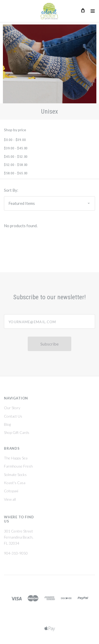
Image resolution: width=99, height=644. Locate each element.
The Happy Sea (16, 458)
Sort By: (11, 190)
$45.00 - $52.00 (16, 157)
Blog (7, 424)
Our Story (12, 408)
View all (10, 499)
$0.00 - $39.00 (15, 140)
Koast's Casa (15, 483)
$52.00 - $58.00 (16, 165)
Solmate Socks (15, 475)
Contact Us (13, 416)
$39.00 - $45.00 (16, 148)
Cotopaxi (11, 491)
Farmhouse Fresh (18, 466)
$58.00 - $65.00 (16, 173)
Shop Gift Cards (17, 432)
